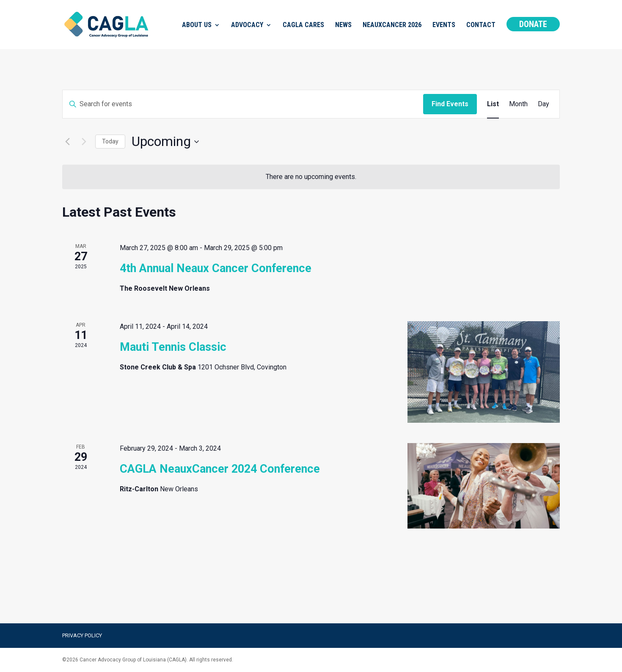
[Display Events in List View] (493, 104)
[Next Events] (84, 142)
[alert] (311, 177)
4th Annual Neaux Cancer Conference (216, 268)
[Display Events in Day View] (544, 104)
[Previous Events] (67, 142)
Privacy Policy (82, 635)
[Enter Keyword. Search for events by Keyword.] (243, 104)
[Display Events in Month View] (518, 104)
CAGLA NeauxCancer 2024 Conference (220, 469)
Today (110, 141)
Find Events (450, 104)
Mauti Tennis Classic (173, 347)
